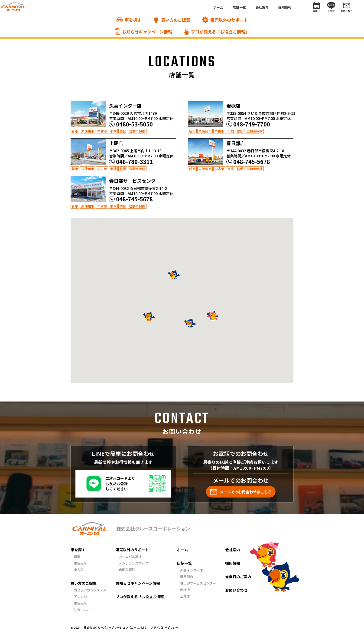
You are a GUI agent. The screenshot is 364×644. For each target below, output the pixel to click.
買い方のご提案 (84, 583)
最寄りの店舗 (216, 462)
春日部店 (187, 577)
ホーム (182, 550)
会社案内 (233, 550)
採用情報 (233, 563)
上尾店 (185, 596)
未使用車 (80, 563)
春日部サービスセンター (198, 583)
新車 (77, 557)
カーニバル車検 (130, 557)
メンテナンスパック (133, 563)
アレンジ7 (81, 597)
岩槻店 (185, 590)
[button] (149, 316)
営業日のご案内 (238, 577)
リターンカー (83, 610)
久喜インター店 (192, 570)
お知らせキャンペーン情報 (138, 583)
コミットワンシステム (90, 590)
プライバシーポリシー (165, 627)
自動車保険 (127, 570)
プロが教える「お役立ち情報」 (142, 597)
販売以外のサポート (132, 550)
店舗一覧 (184, 563)
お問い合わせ (236, 590)
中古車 (79, 570)
